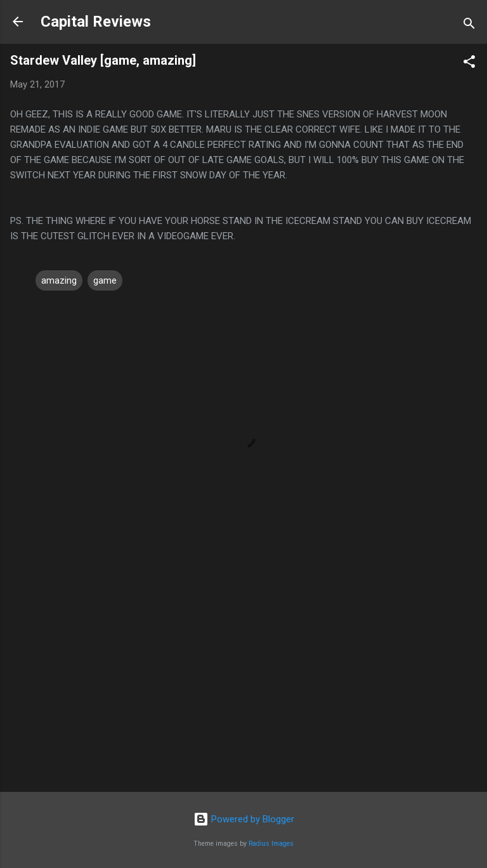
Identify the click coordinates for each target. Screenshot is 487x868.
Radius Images (271, 844)
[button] (469, 64)
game (105, 280)
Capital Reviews (96, 22)
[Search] (469, 26)
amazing (59, 280)
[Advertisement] (243, 683)
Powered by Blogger (244, 819)
